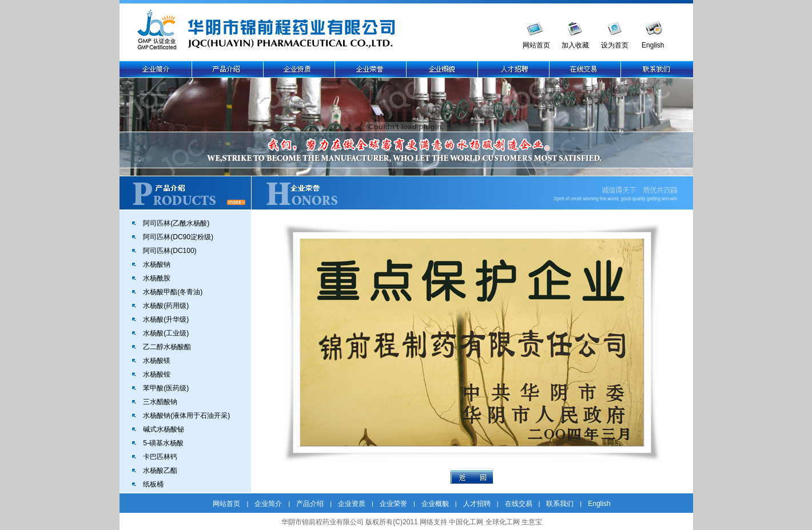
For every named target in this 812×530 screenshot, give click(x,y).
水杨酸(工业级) (166, 333)
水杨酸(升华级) (166, 319)
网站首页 (536, 45)
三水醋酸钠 (160, 402)
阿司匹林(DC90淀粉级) (178, 237)
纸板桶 (153, 484)
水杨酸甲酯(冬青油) (173, 292)
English (653, 45)
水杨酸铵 (157, 374)
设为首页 (615, 45)
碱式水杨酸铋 (164, 429)
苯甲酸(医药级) (166, 388)
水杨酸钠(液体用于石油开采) (186, 416)
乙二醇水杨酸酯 (167, 347)
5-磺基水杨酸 (163, 443)
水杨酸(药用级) (166, 306)
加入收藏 (575, 45)
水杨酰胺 (157, 278)
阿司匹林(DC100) (170, 251)
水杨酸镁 (157, 361)
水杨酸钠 (157, 264)
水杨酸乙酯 (160, 470)
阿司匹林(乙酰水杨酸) (176, 223)
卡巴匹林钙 (160, 457)
